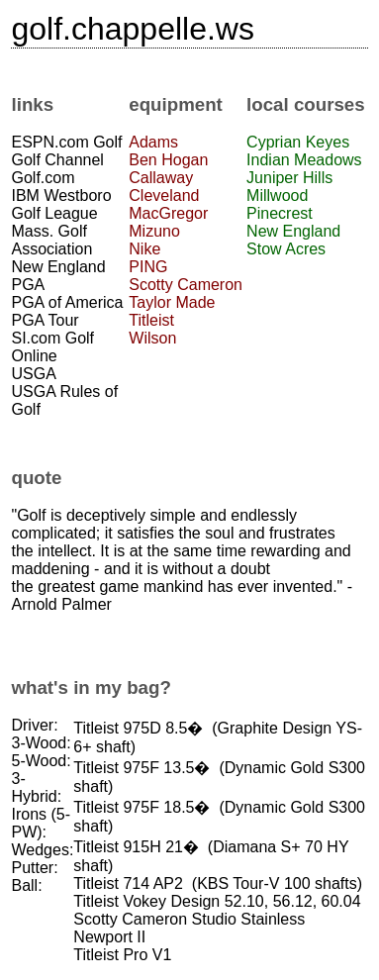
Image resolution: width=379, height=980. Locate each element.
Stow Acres (286, 249)
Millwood (277, 196)
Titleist (151, 320)
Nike (144, 249)
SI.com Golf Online (52, 347)
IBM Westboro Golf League (61, 204)
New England (293, 231)
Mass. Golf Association (51, 240)
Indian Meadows (304, 160)
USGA (33, 374)
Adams (153, 142)
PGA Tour (45, 320)
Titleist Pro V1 (122, 955)
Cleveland (164, 196)
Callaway (161, 178)
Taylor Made (172, 302)
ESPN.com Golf (66, 142)
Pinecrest (280, 213)
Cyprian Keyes (298, 142)
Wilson (152, 338)
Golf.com (43, 178)
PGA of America (67, 302)
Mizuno (154, 231)
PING (148, 267)
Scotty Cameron (186, 285)
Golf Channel (57, 160)
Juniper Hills (289, 178)
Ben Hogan (168, 160)
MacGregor (168, 213)
